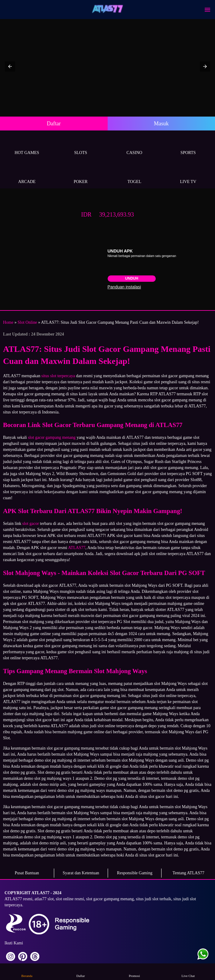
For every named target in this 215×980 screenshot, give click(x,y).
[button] (10, 66)
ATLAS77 (77, 548)
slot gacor (31, 524)
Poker (81, 175)
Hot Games (27, 146)
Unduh (132, 278)
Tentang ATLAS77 (189, 873)
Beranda (27, 971)
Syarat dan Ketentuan (81, 873)
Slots (81, 146)
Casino (135, 146)
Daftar (54, 124)
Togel (135, 175)
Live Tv (188, 175)
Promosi (134, 971)
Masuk (161, 124)
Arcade (27, 175)
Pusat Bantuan (27, 873)
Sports (188, 146)
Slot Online (27, 322)
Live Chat (188, 971)
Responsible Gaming (135, 873)
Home (8, 322)
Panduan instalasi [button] (124, 287)
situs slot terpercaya (58, 376)
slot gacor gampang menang (52, 437)
